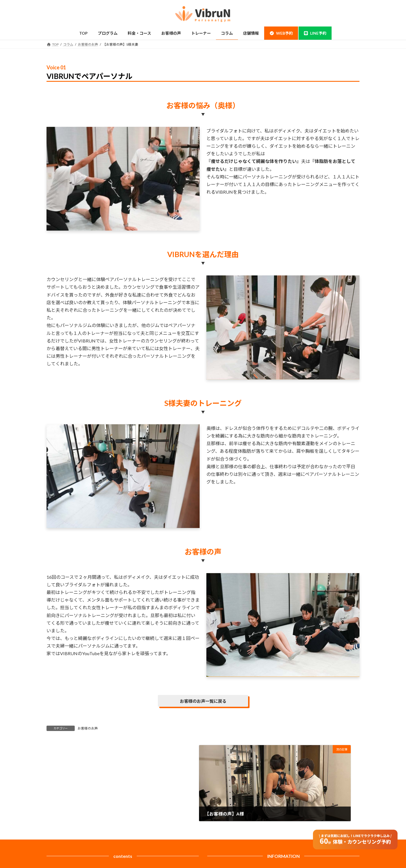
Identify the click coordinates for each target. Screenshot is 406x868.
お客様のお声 (88, 729)
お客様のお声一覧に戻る (203, 701)
